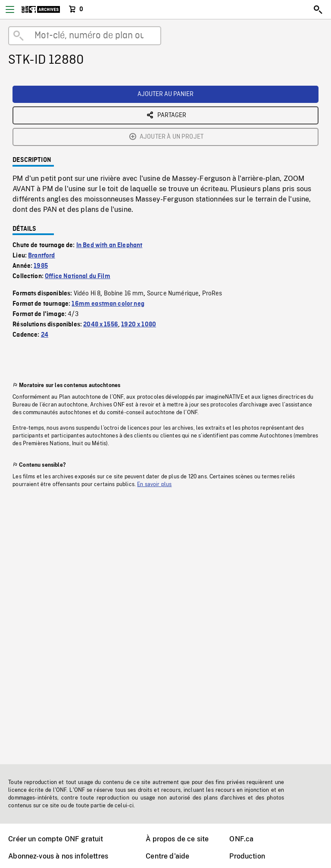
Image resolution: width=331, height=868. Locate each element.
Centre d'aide (167, 856)
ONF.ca (241, 839)
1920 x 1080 (139, 325)
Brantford (41, 256)
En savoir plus (154, 484)
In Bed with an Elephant (109, 245)
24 (45, 335)
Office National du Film (78, 276)
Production (247, 856)
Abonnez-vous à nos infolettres (58, 856)
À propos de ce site (177, 839)
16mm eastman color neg (108, 304)
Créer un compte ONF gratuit (56, 839)
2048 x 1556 (101, 325)
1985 (41, 266)
